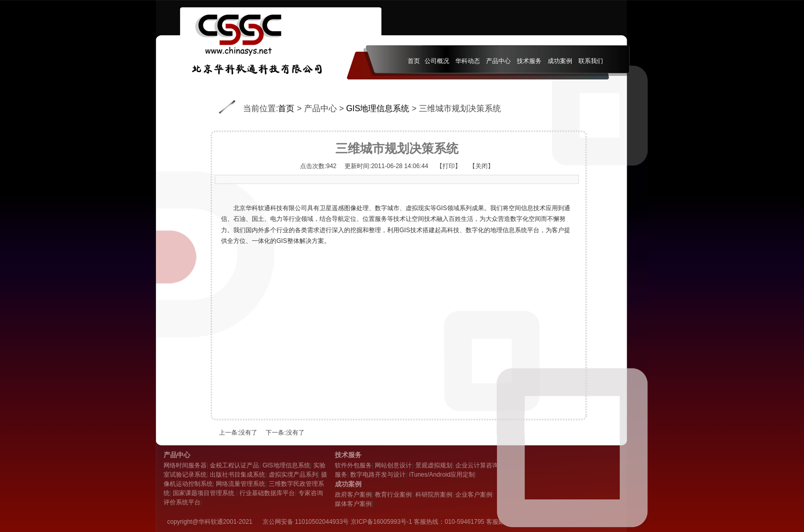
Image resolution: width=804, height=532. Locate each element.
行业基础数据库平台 (267, 493)
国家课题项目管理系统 (204, 493)
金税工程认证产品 (234, 465)
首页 (286, 108)
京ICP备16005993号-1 (381, 522)
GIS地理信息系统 (378, 108)
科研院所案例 (434, 495)
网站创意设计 (393, 465)
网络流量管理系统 (240, 484)
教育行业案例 (393, 495)
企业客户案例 (474, 495)
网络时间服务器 (185, 465)
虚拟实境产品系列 (293, 475)
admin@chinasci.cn (539, 522)
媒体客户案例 (353, 504)
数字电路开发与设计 (378, 475)
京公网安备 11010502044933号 (306, 522)
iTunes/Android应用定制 (442, 475)
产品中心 (320, 108)
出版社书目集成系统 (237, 475)
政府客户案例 (353, 495)
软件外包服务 (353, 465)
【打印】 (449, 166)
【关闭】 (481, 166)
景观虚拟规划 (434, 465)
